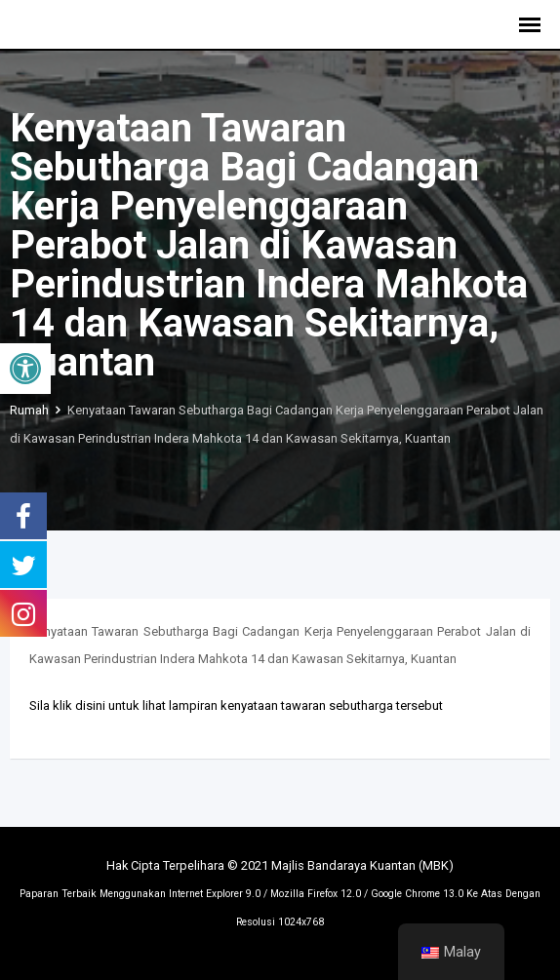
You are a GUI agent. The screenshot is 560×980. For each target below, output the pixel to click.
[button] (25, 369)
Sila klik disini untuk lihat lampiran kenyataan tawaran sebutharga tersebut (236, 706)
